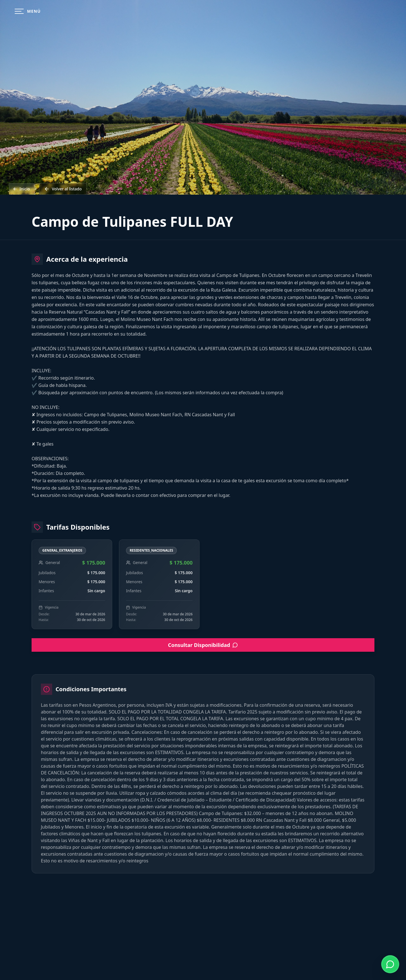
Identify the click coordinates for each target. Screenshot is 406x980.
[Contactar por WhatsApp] (390, 964)
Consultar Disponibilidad (203, 645)
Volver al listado (63, 189)
